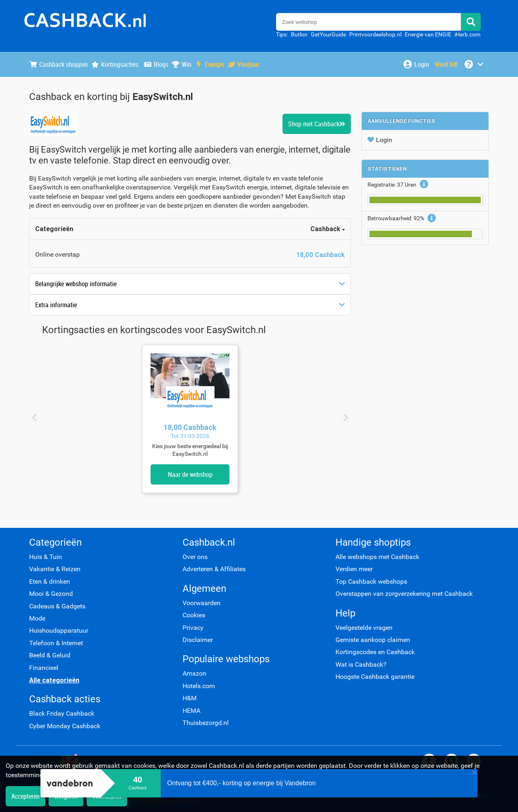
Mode (37, 618)
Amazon (194, 673)
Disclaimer (198, 640)
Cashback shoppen (58, 64)
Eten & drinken (50, 581)
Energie (209, 64)
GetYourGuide (328, 34)
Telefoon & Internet (56, 643)
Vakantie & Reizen (55, 569)
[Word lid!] (446, 64)
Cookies (194, 615)
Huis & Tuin (46, 557)
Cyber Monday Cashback (65, 726)
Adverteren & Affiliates (214, 569)
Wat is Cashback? (361, 664)
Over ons (195, 557)
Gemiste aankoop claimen (373, 640)
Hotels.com (199, 686)
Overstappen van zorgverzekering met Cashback (404, 594)
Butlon (299, 34)
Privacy (193, 628)
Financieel (44, 668)
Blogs (156, 64)
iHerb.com (467, 34)
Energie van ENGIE (428, 34)
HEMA (191, 711)
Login (380, 140)
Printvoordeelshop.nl (375, 34)
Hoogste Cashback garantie (375, 677)
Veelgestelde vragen (364, 628)
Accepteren (25, 796)
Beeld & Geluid (50, 655)
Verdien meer (354, 569)
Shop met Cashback (317, 124)
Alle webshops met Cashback (377, 557)
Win (182, 64)
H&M (190, 698)
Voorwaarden (202, 603)
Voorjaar (243, 64)
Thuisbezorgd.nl (206, 723)
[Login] (416, 64)
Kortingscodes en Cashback (375, 652)
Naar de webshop (190, 474)
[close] (475, 773)
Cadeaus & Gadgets (57, 606)
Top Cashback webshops (371, 581)
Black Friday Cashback (62, 713)
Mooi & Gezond (51, 594)
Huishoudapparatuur (59, 630)
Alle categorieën (54, 680)
